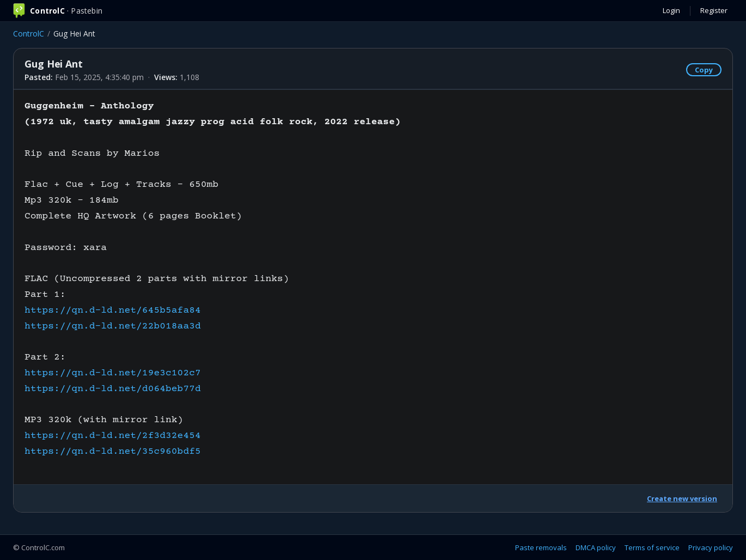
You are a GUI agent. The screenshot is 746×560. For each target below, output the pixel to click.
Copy (704, 70)
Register (714, 10)
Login (671, 10)
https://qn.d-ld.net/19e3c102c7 (113, 373)
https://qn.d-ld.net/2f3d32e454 (113, 436)
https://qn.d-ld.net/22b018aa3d (113, 326)
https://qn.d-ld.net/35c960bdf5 (113, 452)
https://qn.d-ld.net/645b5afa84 (113, 311)
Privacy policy (711, 547)
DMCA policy (596, 547)
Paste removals (541, 547)
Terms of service (652, 547)
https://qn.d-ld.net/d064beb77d (113, 389)
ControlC (29, 34)
